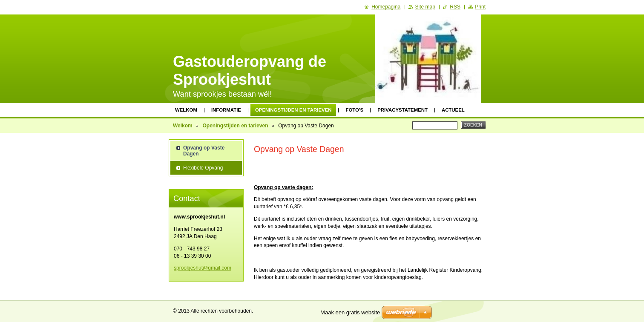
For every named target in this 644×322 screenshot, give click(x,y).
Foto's (354, 110)
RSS (455, 7)
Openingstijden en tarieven (293, 110)
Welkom (186, 110)
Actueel (453, 110)
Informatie (226, 110)
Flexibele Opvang (203, 168)
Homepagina (386, 7)
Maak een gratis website (350, 312)
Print (480, 7)
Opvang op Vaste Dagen (204, 151)
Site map (425, 7)
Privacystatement (402, 110)
